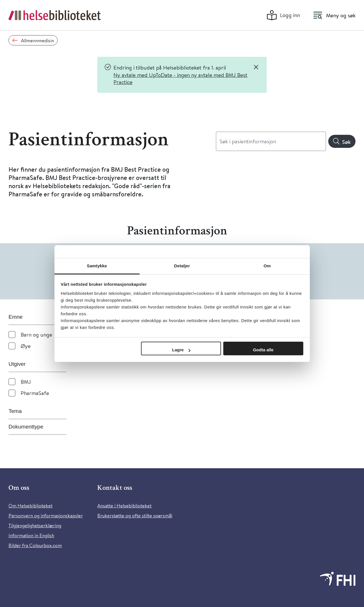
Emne (16, 317)
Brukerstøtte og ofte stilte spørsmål (135, 515)
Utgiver (17, 364)
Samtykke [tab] (97, 266)
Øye (26, 346)
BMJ (26, 382)
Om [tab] (267, 266)
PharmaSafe (35, 393)
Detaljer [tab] (182, 266)
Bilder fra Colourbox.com (35, 545)
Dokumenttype (26, 427)
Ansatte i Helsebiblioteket (124, 506)
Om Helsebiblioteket (30, 506)
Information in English (31, 535)
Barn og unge (36, 334)
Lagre (181, 350)
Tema (15, 411)
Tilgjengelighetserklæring (35, 525)
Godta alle (263, 350)
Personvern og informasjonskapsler (46, 515)
